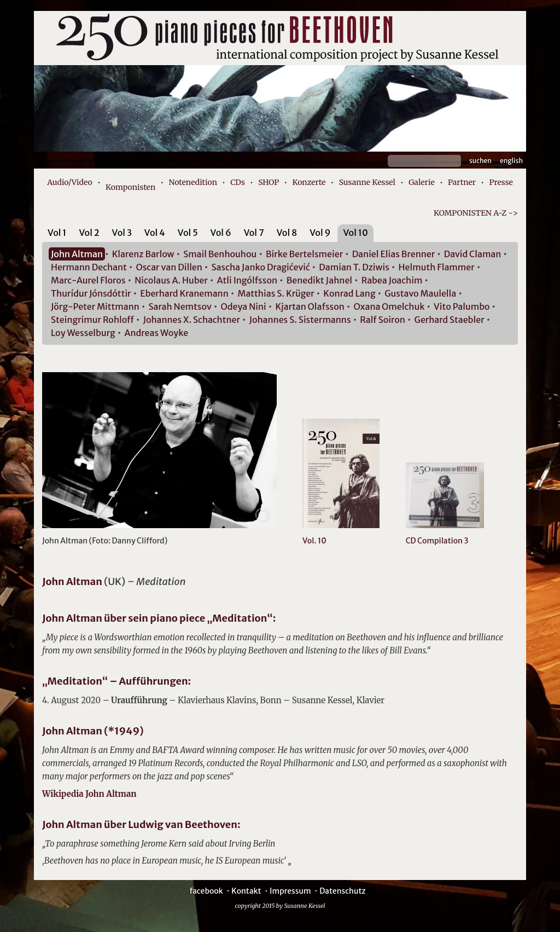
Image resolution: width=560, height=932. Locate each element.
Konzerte (309, 182)
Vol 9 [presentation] (320, 233)
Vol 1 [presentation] (57, 233)
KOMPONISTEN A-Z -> (476, 213)
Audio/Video (70, 182)
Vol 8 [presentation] (287, 233)
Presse (501, 182)
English (511, 161)
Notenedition (192, 182)
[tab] (57, 235)
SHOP (269, 182)
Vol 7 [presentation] (254, 233)
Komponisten (130, 187)
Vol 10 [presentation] (355, 233)
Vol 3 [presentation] (122, 233)
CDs (238, 182)
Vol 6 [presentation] (221, 233)
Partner (462, 182)
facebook (206, 891)
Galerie (422, 182)
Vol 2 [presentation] (89, 233)
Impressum (290, 891)
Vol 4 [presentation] (155, 233)
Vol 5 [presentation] (188, 233)
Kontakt (246, 891)
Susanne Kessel (367, 182)
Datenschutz (342, 891)
